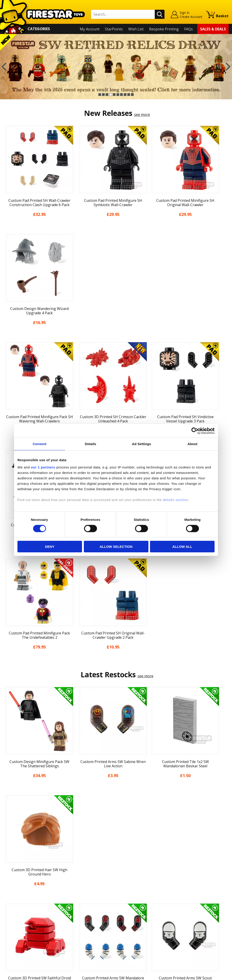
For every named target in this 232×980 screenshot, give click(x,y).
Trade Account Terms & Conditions (89, 925)
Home (8, 876)
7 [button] (121, 95)
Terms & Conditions (20, 916)
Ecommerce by (212, 975)
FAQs (188, 29)
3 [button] (107, 95)
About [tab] (193, 444)
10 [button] (132, 95)
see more (142, 115)
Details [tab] (91, 444)
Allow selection (116, 547)
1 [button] (100, 95)
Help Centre (70, 884)
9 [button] (129, 95)
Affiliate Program (74, 933)
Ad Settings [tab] (141, 444)
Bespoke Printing (164, 29)
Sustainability (15, 935)
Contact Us (69, 876)
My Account (90, 29)
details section (176, 500)
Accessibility (13, 929)
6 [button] (118, 95)
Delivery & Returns (19, 909)
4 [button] (111, 95)
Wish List (136, 29)
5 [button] (114, 95)
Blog (7, 903)
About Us (11, 890)
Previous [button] (4, 67)
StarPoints (114, 29)
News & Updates (17, 896)
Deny (50, 547)
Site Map (11, 942)
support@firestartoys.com (82, 899)
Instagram (146, 894)
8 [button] (125, 95)
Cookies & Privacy (18, 922)
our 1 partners (43, 467)
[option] (116, 67)
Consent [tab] (40, 444)
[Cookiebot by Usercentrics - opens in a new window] (195, 431)
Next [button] (228, 67)
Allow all (182, 547)
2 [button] (103, 95)
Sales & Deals (213, 29)
